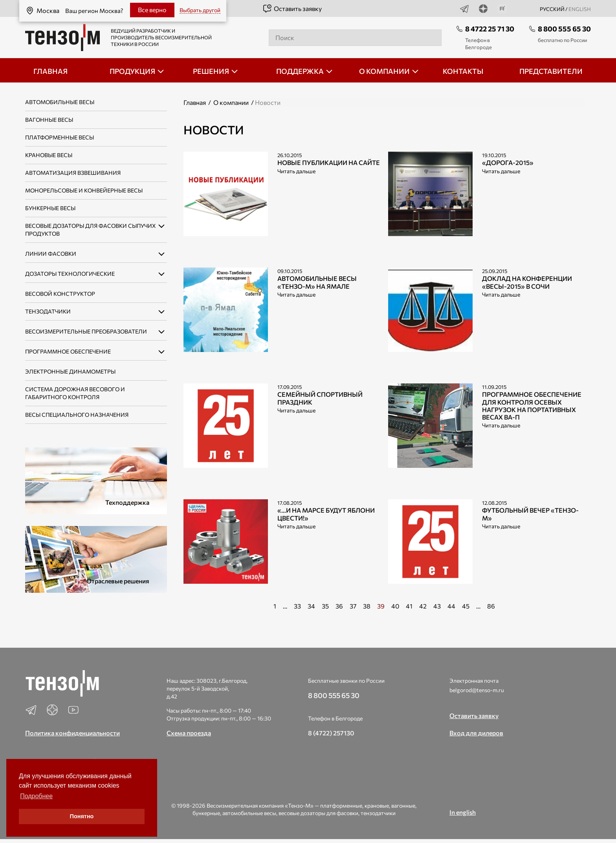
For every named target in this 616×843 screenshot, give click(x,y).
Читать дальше (296, 171)
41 (409, 606)
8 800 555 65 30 (564, 29)
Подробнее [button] (36, 796)
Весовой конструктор (60, 294)
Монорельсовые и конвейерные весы (84, 190)
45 (466, 606)
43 (437, 606)
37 (353, 606)
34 (311, 606)
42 (423, 606)
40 (395, 606)
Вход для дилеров (476, 733)
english (580, 9)
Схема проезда (189, 733)
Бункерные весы (50, 208)
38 (367, 606)
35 (325, 606)
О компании (231, 102)
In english (463, 812)
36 (339, 606)
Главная (195, 102)
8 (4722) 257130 (331, 733)
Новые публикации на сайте (329, 162)
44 (451, 606)
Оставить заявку (292, 9)
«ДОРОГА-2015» (508, 162)
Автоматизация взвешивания (73, 173)
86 (491, 606)
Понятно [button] (82, 816)
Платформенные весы (60, 137)
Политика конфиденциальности (72, 733)
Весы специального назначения (77, 415)
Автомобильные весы (60, 102)
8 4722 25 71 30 (490, 29)
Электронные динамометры (70, 371)
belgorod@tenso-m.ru (477, 690)
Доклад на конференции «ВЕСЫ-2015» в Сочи (527, 282)
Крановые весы (49, 155)
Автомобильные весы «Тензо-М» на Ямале (317, 282)
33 (297, 606)
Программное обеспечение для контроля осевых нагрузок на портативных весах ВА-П (532, 406)
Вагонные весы (49, 120)
